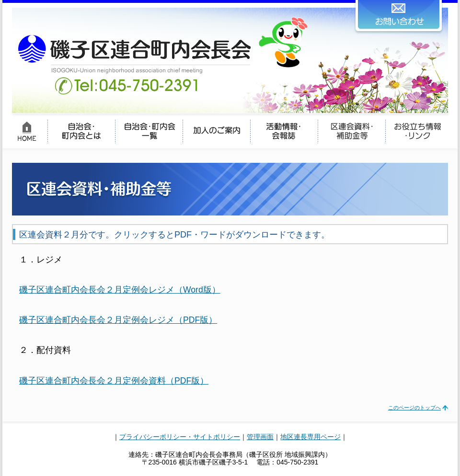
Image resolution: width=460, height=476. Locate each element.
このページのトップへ (414, 408)
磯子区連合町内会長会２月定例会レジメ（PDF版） (118, 320)
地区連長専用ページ (310, 437)
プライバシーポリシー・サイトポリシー (180, 437)
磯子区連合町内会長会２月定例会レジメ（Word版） (120, 290)
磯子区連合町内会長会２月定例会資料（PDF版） (114, 381)
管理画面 (260, 437)
